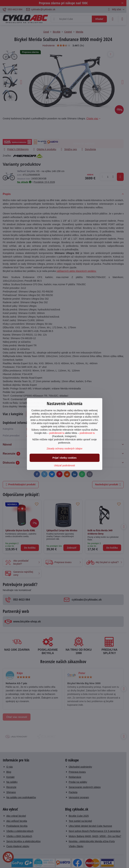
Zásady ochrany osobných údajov (64, 449)
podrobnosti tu (57, 433)
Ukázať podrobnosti (65, 465)
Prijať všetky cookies (64, 458)
